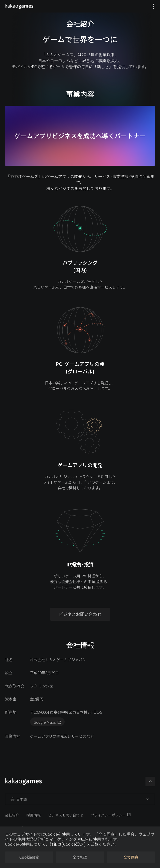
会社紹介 (12, 815)
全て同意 (131, 857)
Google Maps (45, 722)
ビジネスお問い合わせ (66, 815)
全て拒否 (80, 857)
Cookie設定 (29, 857)
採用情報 (34, 815)
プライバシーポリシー (108, 815)
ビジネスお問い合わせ (80, 614)
